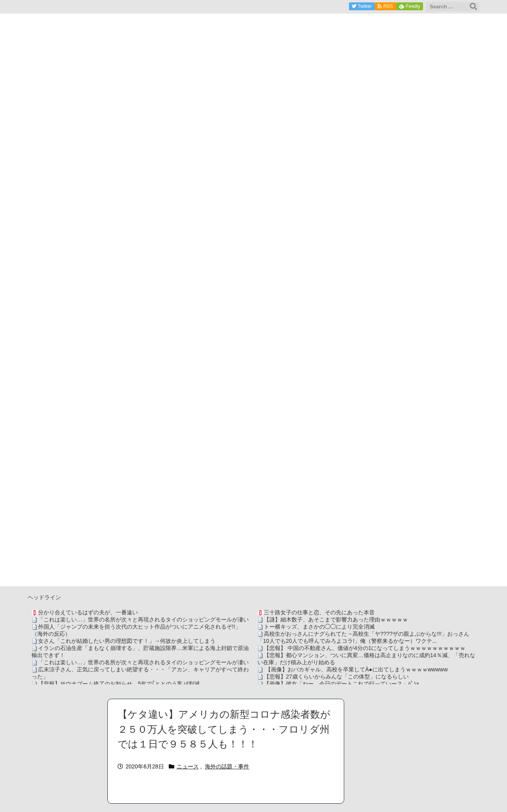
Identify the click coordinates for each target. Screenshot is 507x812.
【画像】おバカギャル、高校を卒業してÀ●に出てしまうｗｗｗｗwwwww (356, 669)
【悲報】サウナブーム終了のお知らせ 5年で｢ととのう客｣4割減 (119, 684)
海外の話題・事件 (227, 766)
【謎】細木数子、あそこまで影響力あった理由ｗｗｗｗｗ (336, 619)
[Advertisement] (253, 531)
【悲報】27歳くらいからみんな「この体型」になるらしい (336, 677)
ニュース (188, 766)
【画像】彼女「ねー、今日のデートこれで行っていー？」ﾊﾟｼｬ (341, 684)
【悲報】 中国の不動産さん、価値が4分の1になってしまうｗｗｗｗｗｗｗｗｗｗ (365, 648)
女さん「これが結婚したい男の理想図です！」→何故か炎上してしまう (127, 641)
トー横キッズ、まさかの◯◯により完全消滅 (319, 627)
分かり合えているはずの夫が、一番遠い (88, 612)
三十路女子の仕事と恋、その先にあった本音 (319, 612)
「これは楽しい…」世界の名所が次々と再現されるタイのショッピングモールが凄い (143, 619)
